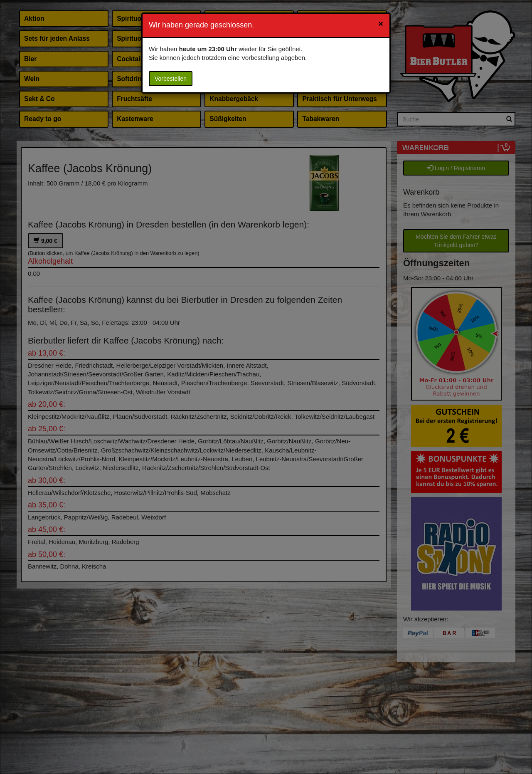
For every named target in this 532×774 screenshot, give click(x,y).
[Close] (381, 23)
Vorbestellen (171, 79)
